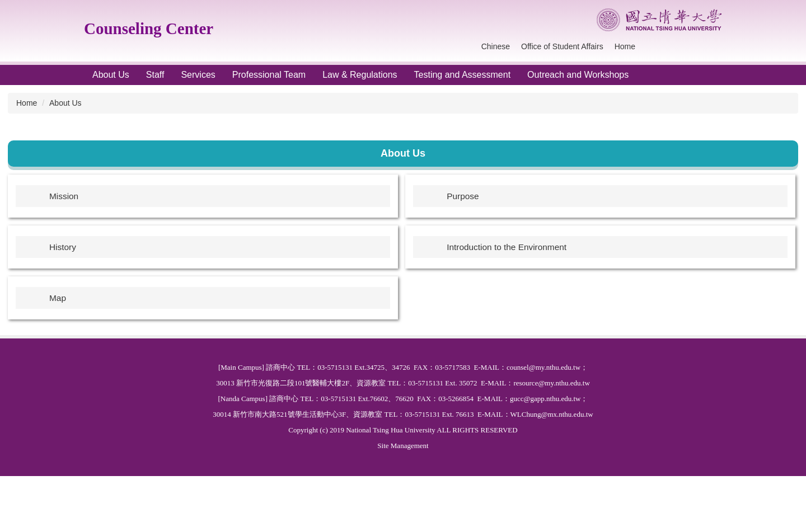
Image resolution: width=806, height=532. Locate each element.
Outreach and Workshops (578, 75)
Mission (64, 252)
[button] (22, 113)
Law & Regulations (360, 75)
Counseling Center (149, 29)
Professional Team (269, 75)
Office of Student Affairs (562, 46)
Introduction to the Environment (507, 303)
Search (711, 47)
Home (625, 46)
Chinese (496, 46)
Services (198, 75)
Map (58, 354)
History (63, 303)
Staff (155, 75)
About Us (111, 75)
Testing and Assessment (463, 75)
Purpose (463, 252)
